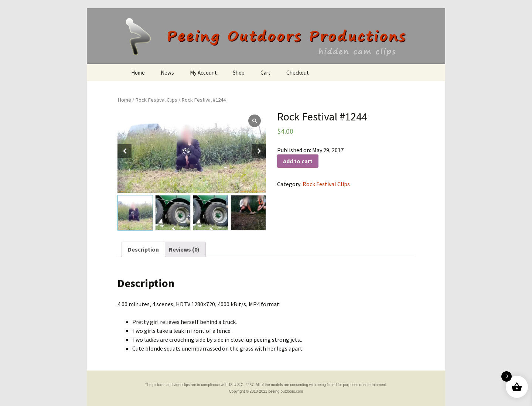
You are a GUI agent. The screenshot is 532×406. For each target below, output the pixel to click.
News (167, 73)
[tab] (143, 249)
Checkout (298, 73)
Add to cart (298, 161)
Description (143, 249)
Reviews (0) (184, 249)
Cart (265, 73)
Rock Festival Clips (156, 100)
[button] (259, 151)
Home (138, 73)
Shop (239, 73)
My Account (203, 73)
